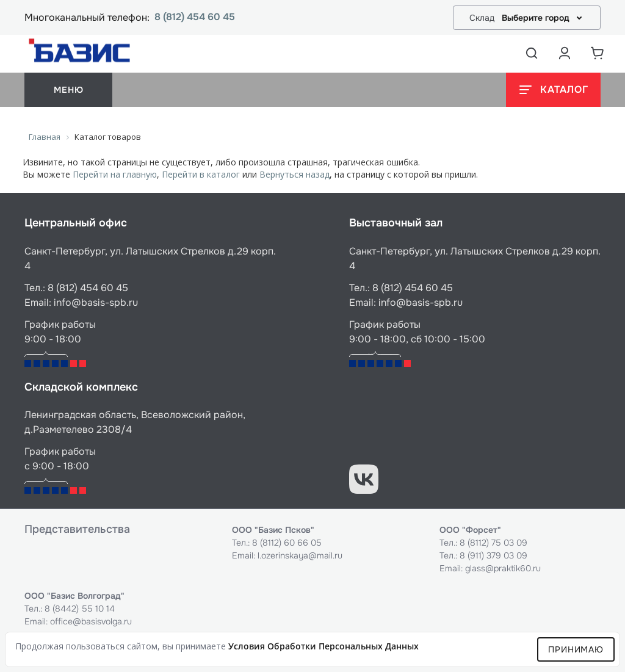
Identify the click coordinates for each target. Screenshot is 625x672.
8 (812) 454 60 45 (195, 17)
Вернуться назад (294, 174)
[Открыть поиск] (532, 53)
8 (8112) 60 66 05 (287, 543)
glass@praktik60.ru (503, 568)
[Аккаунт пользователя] (565, 53)
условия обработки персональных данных (323, 646)
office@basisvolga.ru (91, 621)
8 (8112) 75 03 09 (493, 543)
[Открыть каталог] (553, 90)
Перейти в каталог (201, 174)
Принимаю (576, 649)
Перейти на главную (115, 174)
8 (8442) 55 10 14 (80, 609)
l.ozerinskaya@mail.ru (300, 555)
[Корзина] (598, 53)
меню (68, 90)
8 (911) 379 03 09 (493, 555)
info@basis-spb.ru (96, 302)
